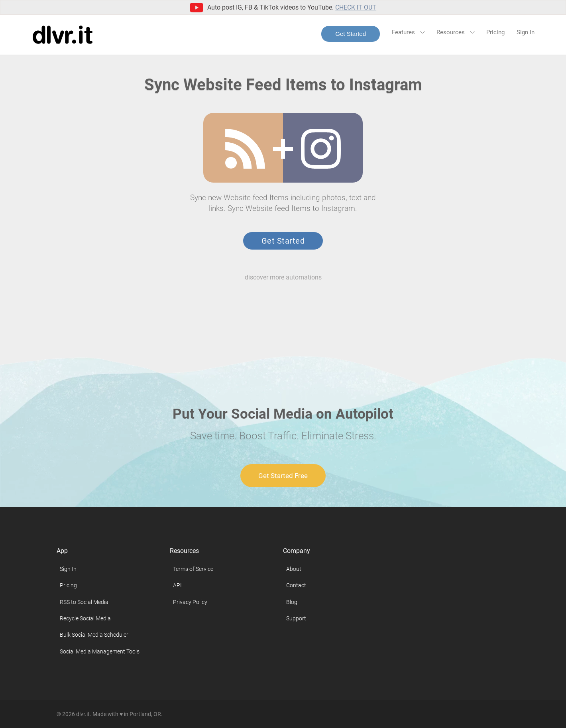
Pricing (495, 32)
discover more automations (283, 277)
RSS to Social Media (84, 602)
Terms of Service (193, 569)
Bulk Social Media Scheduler (94, 635)
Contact (296, 585)
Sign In (526, 32)
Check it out (356, 7)
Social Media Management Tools (100, 651)
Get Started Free (283, 476)
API (177, 585)
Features (408, 32)
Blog (292, 602)
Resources (455, 32)
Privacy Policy (190, 602)
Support (296, 618)
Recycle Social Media (85, 618)
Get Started (351, 34)
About (294, 569)
